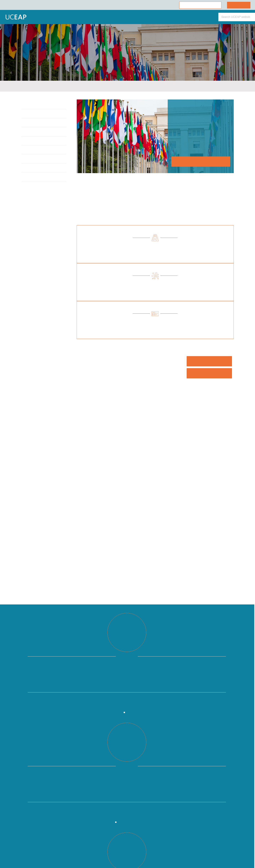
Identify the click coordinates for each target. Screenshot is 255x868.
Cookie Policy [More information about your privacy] (33, 827)
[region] (36, 829)
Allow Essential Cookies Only (36, 845)
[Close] (65, 798)
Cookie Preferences (36, 854)
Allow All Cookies (36, 835)
